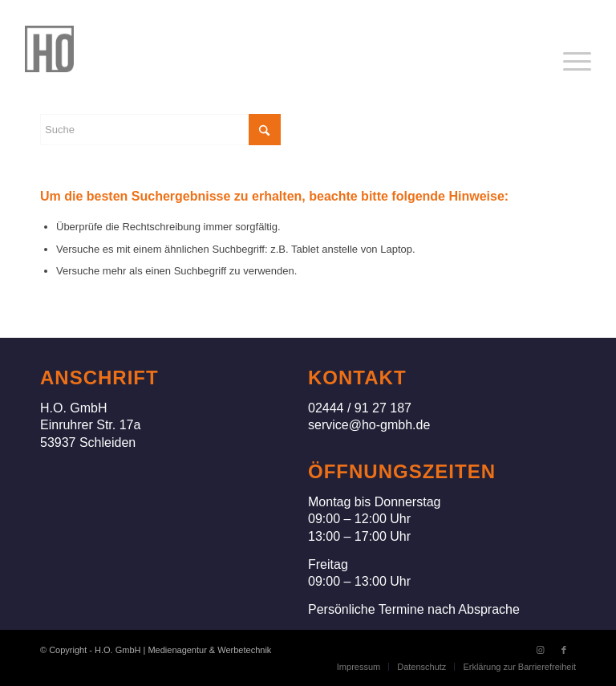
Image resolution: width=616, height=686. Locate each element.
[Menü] (577, 62)
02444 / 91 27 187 (360, 408)
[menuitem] (577, 62)
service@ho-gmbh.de (369, 425)
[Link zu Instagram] (540, 650)
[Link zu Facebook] (564, 650)
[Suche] (160, 130)
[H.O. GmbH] (49, 49)
